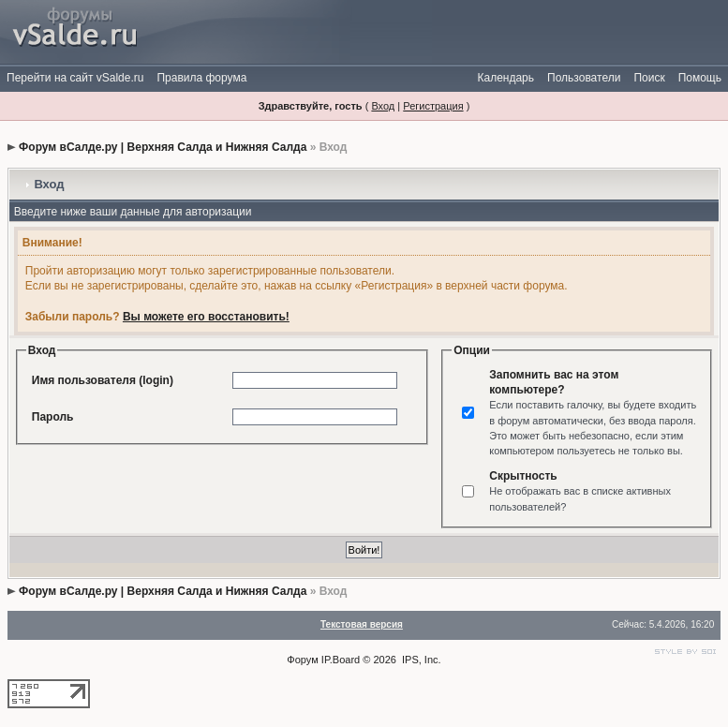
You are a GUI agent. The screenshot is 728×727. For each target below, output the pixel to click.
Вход (383, 106)
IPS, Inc (420, 660)
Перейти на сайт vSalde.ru (75, 78)
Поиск (649, 78)
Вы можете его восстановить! (206, 317)
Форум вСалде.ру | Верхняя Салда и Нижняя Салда (163, 147)
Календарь (505, 78)
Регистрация (433, 106)
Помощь (700, 78)
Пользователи (584, 78)
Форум (302, 660)
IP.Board (341, 660)
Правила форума (201, 78)
